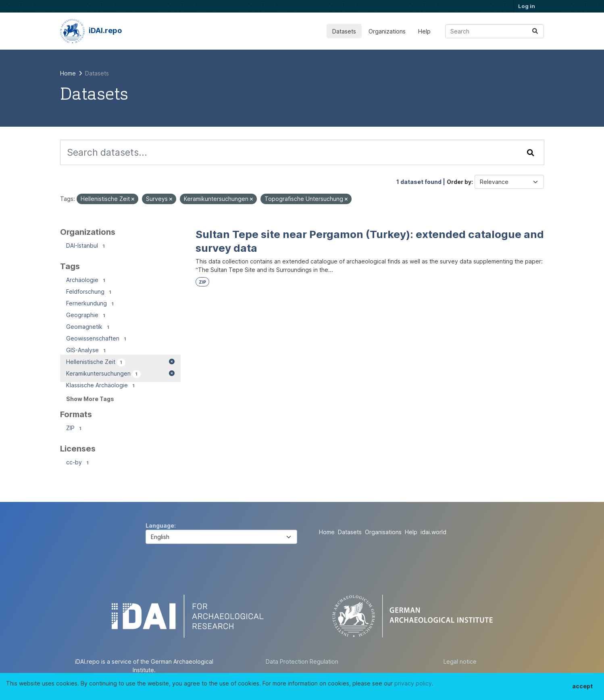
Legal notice (460, 661)
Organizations (387, 31)
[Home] (68, 73)
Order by (459, 182)
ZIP (202, 282)
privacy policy (413, 683)
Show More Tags (90, 399)
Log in (527, 6)
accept (582, 686)
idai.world (433, 532)
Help (424, 31)
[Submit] (535, 31)
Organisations (383, 532)
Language (160, 526)
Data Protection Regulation (302, 661)
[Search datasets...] (495, 31)
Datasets (344, 31)
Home (327, 532)
